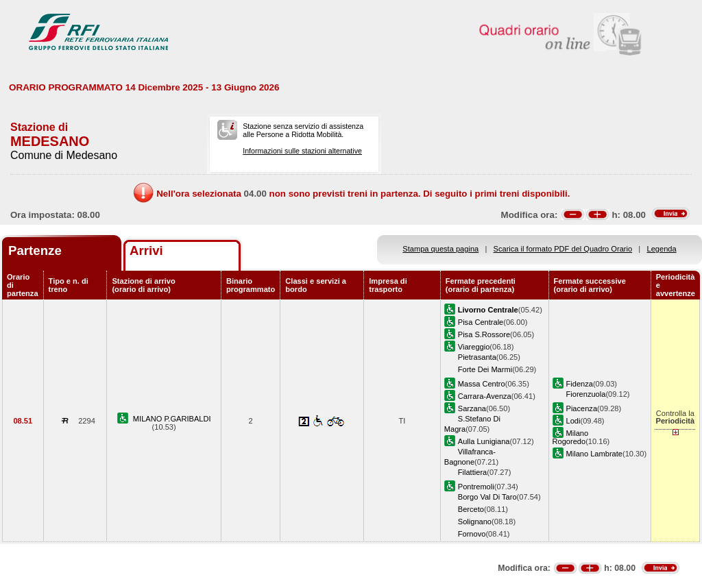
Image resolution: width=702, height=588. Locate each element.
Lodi (573, 421)
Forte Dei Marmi (485, 369)
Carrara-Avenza (485, 396)
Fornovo (472, 534)
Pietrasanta (477, 357)
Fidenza (580, 384)
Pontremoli (476, 487)
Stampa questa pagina (440, 249)
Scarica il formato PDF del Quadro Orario (563, 249)
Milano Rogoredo (571, 437)
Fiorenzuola (586, 394)
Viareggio (474, 347)
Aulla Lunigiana (484, 441)
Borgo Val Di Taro (487, 497)
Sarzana (472, 408)
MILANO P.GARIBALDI (172, 419)
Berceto (471, 509)
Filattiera (472, 472)
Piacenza (582, 408)
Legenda (662, 249)
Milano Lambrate (595, 454)
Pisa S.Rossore (484, 334)
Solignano (475, 522)
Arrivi (146, 250)
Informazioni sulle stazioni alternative (302, 151)
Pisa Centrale (481, 322)
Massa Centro (482, 384)
